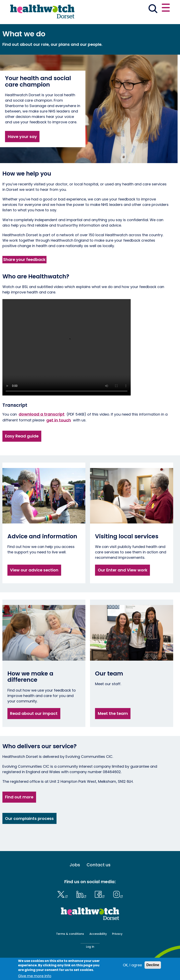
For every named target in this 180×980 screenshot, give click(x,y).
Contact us (99, 865)
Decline (153, 965)
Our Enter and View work (123, 570)
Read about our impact (34, 713)
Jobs (75, 865)
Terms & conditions (70, 934)
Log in (90, 947)
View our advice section (34, 570)
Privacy (117, 934)
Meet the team (113, 713)
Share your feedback (24, 260)
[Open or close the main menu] (166, 8)
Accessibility (98, 934)
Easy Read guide (22, 436)
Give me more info (35, 976)
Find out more (19, 797)
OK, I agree (132, 965)
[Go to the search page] (153, 9)
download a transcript (42, 414)
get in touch (59, 420)
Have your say (22, 137)
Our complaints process (29, 819)
